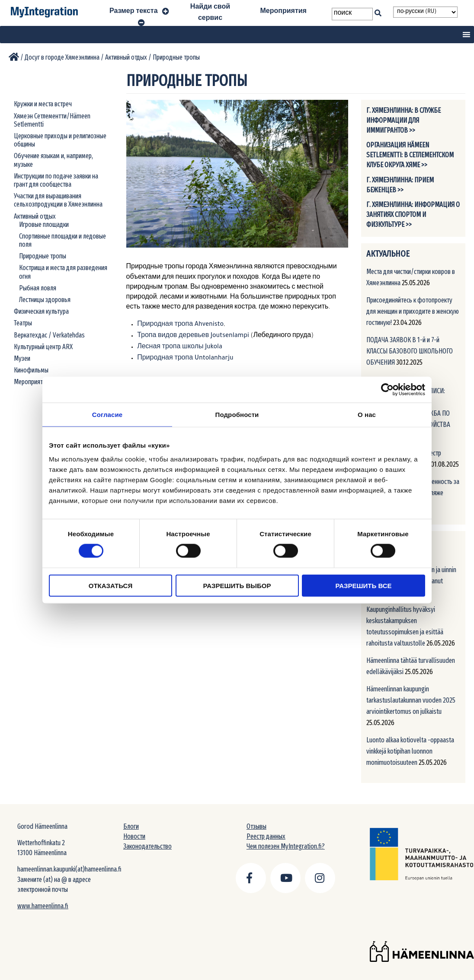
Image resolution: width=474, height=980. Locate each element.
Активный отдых (35, 216)
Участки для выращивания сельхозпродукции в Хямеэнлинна (58, 200)
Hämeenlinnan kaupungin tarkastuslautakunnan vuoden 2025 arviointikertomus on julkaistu (411, 700)
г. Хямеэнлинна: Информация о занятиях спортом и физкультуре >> (413, 215)
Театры (23, 323)
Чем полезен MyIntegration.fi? (286, 846)
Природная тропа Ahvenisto (180, 325)
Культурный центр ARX (43, 347)
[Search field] (352, 14)
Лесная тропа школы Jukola (180, 347)
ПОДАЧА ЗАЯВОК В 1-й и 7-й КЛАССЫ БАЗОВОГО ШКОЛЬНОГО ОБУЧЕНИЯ (410, 351)
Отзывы (256, 826)
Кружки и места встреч (43, 104)
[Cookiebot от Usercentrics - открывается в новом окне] (387, 390)
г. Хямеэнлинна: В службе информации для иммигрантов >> (404, 120)
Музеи (22, 358)
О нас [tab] (367, 415)
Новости (134, 836)
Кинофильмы (31, 370)
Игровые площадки (44, 224)
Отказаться (110, 585)
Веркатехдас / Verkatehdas (49, 335)
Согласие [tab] (107, 415)
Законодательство (147, 846)
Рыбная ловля (38, 288)
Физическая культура (41, 311)
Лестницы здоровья (45, 300)
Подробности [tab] (237, 415)
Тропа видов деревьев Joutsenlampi (193, 336)
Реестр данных (266, 836)
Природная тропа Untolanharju (185, 359)
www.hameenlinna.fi (43, 906)
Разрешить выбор (237, 585)
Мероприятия (283, 12)
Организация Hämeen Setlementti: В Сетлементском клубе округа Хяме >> (410, 155)
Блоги (131, 826)
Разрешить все (364, 585)
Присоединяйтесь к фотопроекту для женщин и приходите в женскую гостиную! (413, 311)
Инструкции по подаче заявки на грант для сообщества (56, 180)
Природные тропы (43, 256)
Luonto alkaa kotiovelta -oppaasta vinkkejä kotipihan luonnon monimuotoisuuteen (410, 751)
